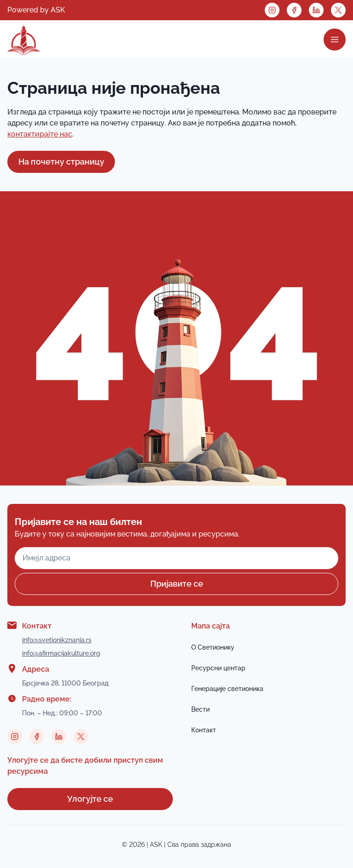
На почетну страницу (61, 162)
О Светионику (213, 647)
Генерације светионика (227, 689)
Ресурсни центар (218, 668)
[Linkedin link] (316, 10)
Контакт (204, 730)
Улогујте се (90, 799)
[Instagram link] (272, 10)
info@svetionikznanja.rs (57, 640)
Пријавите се (177, 584)
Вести (200, 709)
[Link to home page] (24, 40)
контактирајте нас (40, 134)
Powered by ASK (36, 10)
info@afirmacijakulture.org (61, 653)
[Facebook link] (294, 10)
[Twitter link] (338, 10)
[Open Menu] (335, 40)
